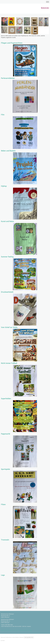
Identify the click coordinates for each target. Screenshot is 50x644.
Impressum (3, 637)
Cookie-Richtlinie (15, 637)
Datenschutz (9, 637)
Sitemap (21, 637)
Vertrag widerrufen (29, 637)
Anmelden (3, 641)
